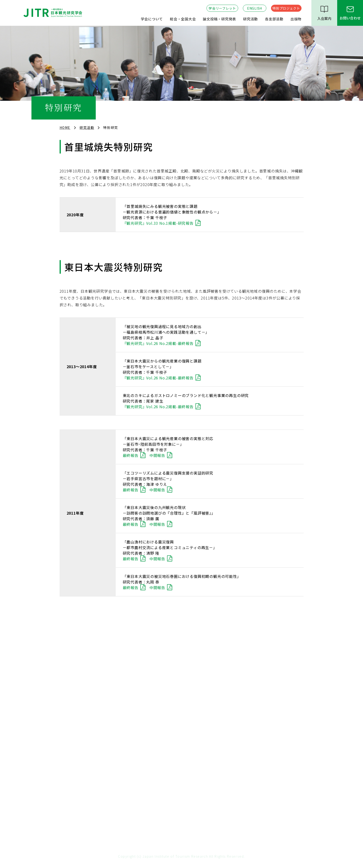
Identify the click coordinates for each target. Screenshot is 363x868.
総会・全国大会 (183, 19)
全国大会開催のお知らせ (164, 674)
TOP (182, 630)
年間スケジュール (74, 696)
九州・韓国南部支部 (160, 775)
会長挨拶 (67, 666)
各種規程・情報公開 (76, 688)
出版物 (296, 19)
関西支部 (151, 767)
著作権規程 (238, 680)
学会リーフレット (222, 8)
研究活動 (250, 19)
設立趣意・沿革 (72, 657)
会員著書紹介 (239, 792)
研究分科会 (69, 767)
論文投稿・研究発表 (219, 19)
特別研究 (67, 775)
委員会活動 (69, 721)
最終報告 (131, 455)
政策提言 (67, 729)
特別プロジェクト (286, 8)
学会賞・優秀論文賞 (76, 746)
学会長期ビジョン (74, 713)
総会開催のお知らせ (160, 657)
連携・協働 (69, 737)
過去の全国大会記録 (160, 682)
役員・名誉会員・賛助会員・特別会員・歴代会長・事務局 (96, 677)
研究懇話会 (69, 783)
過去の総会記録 (157, 666)
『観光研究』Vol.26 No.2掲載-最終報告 (158, 343)
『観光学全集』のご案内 (248, 783)
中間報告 (157, 455)
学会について (152, 19)
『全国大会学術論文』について (254, 775)
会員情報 (67, 705)
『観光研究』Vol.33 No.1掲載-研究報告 (158, 223)
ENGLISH (255, 8)
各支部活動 (274, 19)
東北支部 (151, 783)
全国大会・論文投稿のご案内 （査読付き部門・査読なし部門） (263, 669)
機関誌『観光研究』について (252, 767)
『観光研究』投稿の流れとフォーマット (261, 657)
